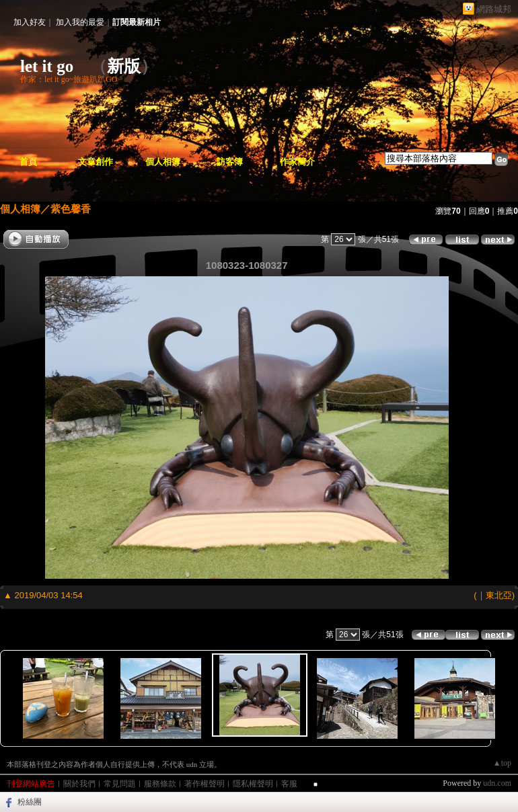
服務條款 (160, 784)
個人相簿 (163, 162)
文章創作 (96, 162)
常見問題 (120, 784)
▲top (502, 763)
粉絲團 (30, 802)
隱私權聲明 (253, 784)
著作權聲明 (205, 784)
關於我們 (79, 784)
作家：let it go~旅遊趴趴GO (69, 79)
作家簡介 (297, 162)
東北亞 (499, 595)
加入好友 (30, 22)
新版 (124, 66)
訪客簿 (230, 162)
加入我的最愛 (80, 22)
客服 (289, 784)
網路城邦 (494, 9)
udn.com (497, 783)
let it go (47, 66)
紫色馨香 (71, 209)
